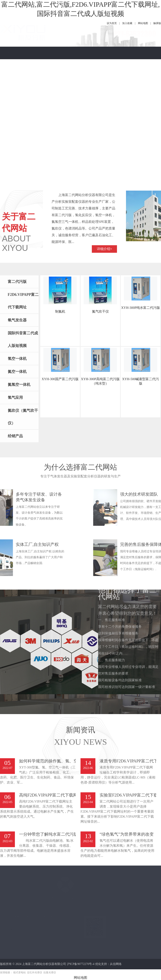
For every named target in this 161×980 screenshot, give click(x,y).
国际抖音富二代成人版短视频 (23, 339)
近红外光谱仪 (35, 972)
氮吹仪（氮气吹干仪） (23, 417)
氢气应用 (15, 398)
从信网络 (116, 964)
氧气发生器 (17, 320)
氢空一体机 (17, 359)
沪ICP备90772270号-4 (81, 964)
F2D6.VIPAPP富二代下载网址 (23, 301)
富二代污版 (17, 282)
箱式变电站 (19, 972)
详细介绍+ (105, 192)
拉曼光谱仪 (50, 972)
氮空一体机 (17, 372)
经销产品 (15, 436)
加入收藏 (127, 23)
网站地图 (143, 23)
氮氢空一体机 (19, 385)
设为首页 (112, 23)
